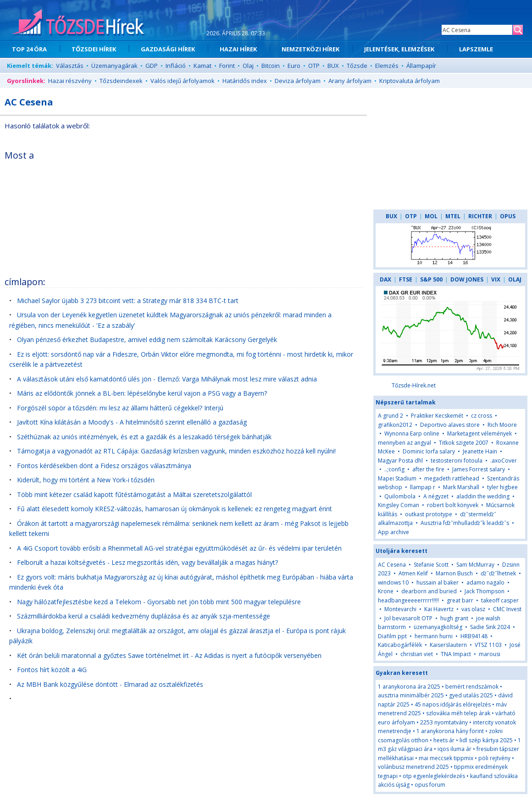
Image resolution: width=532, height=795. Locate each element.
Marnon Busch (454, 573)
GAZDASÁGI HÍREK (168, 49)
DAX (385, 279)
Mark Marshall (461, 487)
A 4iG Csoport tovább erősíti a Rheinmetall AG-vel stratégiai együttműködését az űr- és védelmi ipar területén (179, 548)
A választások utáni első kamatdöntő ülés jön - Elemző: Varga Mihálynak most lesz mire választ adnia (167, 379)
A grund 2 (391, 416)
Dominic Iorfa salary (429, 451)
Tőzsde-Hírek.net (414, 385)
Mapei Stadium (397, 478)
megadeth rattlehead (452, 478)
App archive (393, 532)
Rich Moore (502, 425)
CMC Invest (507, 609)
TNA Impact (456, 654)
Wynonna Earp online (412, 433)
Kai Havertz (439, 609)
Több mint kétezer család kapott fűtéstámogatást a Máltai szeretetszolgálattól (134, 494)
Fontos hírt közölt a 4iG (52, 670)
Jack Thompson (485, 591)
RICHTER (480, 216)
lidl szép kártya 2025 (486, 740)
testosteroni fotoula (457, 461)
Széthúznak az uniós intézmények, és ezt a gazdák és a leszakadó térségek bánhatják (144, 437)
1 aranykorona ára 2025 (409, 687)
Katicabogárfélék (400, 645)
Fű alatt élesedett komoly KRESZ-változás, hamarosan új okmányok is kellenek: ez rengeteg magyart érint (175, 509)
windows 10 (393, 582)
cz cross (482, 416)
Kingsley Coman (399, 505)
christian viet (417, 654)
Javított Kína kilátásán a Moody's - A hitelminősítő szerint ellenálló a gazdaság (132, 422)
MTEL (453, 216)
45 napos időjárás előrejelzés (453, 704)
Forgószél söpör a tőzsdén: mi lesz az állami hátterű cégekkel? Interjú (120, 408)
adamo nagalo (485, 582)
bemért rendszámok (472, 687)
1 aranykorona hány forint (450, 731)
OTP (314, 66)
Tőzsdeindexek (121, 81)
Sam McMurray (475, 565)
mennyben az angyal (405, 443)
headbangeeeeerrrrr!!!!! (408, 600)
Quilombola (400, 496)
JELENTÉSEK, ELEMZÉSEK (399, 49)
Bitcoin (271, 66)
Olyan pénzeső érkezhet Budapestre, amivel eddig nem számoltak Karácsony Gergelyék (147, 340)
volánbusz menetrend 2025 (413, 767)
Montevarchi (400, 609)
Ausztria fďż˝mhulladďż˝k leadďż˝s (465, 523)
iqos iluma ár (454, 749)
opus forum (430, 785)
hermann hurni (434, 636)
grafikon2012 (395, 425)
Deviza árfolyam (298, 81)
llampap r (423, 487)
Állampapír (421, 66)
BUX (333, 66)
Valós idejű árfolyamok (183, 81)
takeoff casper (500, 600)
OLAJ (515, 279)
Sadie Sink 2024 (490, 627)
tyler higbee (502, 487)
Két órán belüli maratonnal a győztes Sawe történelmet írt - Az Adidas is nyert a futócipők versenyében (169, 655)
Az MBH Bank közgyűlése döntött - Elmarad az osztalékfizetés (110, 684)
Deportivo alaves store (450, 425)
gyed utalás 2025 (471, 695)
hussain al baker (438, 582)
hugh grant (454, 618)
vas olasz (473, 609)
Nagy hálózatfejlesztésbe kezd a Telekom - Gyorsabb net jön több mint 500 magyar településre (159, 602)
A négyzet (436, 496)
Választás (70, 66)
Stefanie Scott (431, 565)
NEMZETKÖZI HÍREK (310, 49)
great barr (460, 600)
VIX (496, 279)
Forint (227, 66)
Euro (294, 66)
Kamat (202, 66)
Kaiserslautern (448, 645)
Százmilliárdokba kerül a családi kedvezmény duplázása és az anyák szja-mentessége (144, 616)
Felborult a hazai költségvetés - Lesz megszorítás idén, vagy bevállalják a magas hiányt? (147, 562)
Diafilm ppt (392, 636)
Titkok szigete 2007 (464, 443)
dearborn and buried (429, 591)
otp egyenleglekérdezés (434, 776)
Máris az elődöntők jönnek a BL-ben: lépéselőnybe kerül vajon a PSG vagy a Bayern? (142, 393)
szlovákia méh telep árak (458, 713)
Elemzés (387, 66)
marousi (490, 654)
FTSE (406, 279)
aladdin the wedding (483, 496)
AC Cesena (392, 565)
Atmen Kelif (413, 573)
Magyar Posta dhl (400, 461)
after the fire (428, 469)
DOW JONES (467, 279)
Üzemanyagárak (114, 66)
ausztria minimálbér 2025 (411, 695)
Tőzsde (357, 66)
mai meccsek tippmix (446, 758)
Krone (386, 591)
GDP (152, 66)
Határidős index (245, 81)
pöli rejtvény (494, 758)
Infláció (176, 66)
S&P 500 (431, 279)
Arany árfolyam (350, 81)
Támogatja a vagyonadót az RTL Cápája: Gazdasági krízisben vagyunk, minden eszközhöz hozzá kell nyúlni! (176, 451)
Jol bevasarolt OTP (408, 618)
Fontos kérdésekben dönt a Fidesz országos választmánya (104, 466)
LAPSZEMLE (476, 49)
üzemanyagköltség (438, 627)
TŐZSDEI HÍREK (94, 49)
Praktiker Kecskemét (437, 416)
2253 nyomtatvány (444, 722)
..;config (394, 469)
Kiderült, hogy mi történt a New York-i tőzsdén (86, 480)
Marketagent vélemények (479, 433)
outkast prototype (429, 514)
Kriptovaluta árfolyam (410, 81)
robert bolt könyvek (453, 505)
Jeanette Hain (480, 451)
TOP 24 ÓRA (29, 49)
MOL (431, 216)
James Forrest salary (479, 469)
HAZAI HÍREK (238, 49)
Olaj (248, 66)
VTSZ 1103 (488, 645)
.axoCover (504, 461)
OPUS (508, 216)
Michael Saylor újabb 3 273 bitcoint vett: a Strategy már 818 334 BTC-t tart (128, 301)
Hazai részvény (70, 81)
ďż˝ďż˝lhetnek (498, 573)
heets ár (444, 740)
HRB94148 (474, 636)
